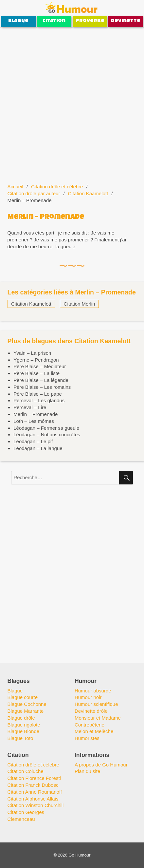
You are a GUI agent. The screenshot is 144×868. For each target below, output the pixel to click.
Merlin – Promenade (36, 414)
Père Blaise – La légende (41, 380)
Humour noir (88, 697)
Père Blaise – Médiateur (40, 366)
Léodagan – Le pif (33, 441)
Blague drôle (21, 718)
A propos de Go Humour (101, 765)
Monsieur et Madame (98, 718)
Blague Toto (20, 738)
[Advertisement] (72, 102)
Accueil (15, 187)
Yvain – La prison (32, 353)
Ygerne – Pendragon (36, 360)
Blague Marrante (26, 711)
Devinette (126, 21)
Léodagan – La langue (38, 448)
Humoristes (87, 738)
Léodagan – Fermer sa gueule (46, 428)
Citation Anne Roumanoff (35, 792)
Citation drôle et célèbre (57, 187)
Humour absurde (93, 691)
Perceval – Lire (30, 407)
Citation (54, 21)
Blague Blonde (24, 731)
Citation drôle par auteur (34, 193)
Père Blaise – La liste (36, 373)
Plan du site (87, 771)
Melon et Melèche (94, 731)
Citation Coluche (26, 771)
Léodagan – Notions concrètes (47, 434)
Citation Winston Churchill (36, 805)
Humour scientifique (96, 704)
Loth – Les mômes (34, 421)
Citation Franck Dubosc (33, 785)
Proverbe (90, 21)
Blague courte (23, 697)
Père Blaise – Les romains (42, 387)
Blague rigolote (24, 725)
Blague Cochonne (27, 704)
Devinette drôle (91, 711)
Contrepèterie (90, 725)
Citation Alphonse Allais (33, 799)
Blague (18, 21)
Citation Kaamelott (88, 193)
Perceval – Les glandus (39, 400)
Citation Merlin (80, 304)
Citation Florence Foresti (34, 778)
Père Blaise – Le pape (38, 394)
